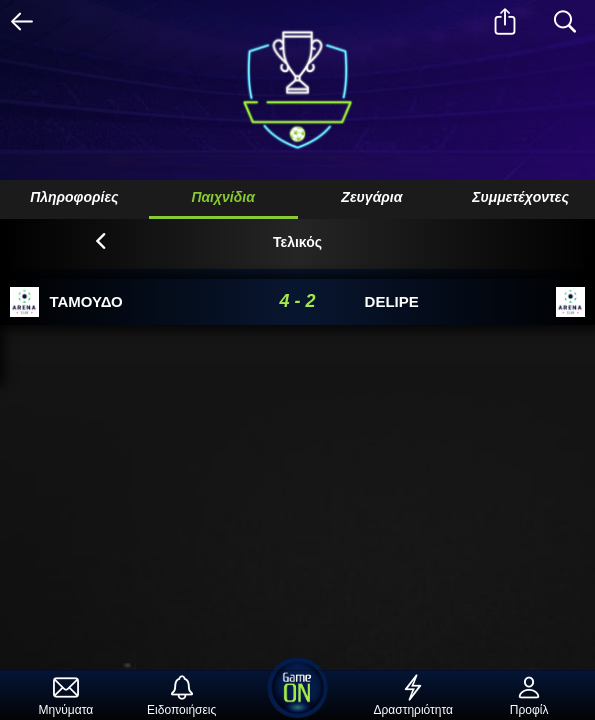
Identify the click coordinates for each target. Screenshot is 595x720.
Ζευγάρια (371, 197)
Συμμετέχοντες (520, 197)
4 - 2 (297, 301)
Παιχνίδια (223, 197)
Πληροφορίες (74, 197)
